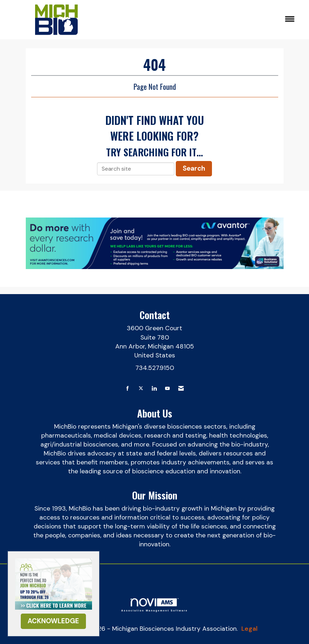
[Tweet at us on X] (141, 389)
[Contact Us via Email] (181, 389)
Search (194, 168)
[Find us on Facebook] (128, 389)
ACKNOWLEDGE (53, 621)
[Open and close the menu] (203, 19)
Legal (249, 629)
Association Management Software (155, 605)
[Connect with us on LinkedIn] (154, 389)
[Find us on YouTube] (167, 389)
